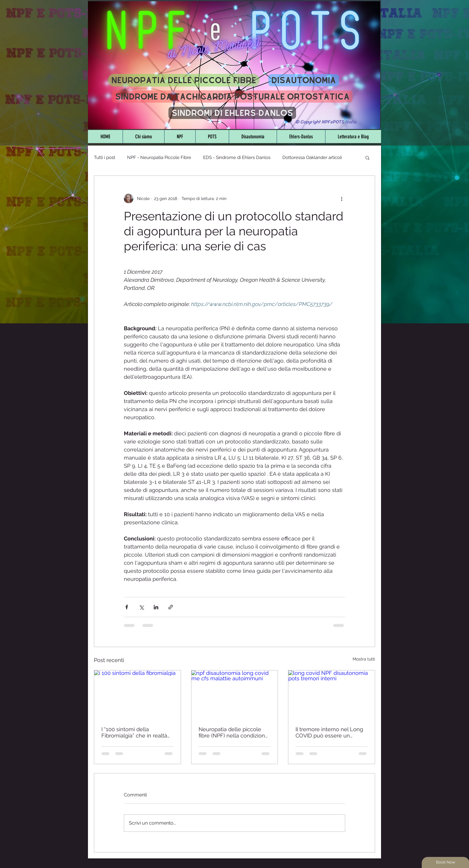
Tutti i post (105, 157)
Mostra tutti (364, 659)
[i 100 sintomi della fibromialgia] (137, 695)
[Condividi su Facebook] (127, 607)
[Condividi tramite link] (171, 607)
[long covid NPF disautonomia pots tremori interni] (332, 695)
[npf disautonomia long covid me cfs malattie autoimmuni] (235, 695)
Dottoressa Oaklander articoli (312, 157)
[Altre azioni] (342, 199)
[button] (367, 157)
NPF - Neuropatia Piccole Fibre (159, 157)
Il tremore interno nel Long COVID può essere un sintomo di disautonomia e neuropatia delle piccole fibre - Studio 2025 (329, 732)
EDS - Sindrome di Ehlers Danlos (237, 157)
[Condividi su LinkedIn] (156, 607)
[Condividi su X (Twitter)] (141, 607)
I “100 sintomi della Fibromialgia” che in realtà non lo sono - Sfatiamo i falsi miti (134, 732)
